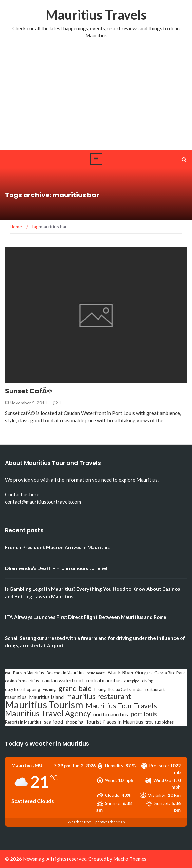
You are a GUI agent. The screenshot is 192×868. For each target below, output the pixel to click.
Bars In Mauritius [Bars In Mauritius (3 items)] (29, 673)
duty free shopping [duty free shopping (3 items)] (22, 689)
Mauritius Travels (96, 15)
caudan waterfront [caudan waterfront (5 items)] (62, 680)
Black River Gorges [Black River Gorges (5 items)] (130, 672)
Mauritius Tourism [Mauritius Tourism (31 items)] (44, 705)
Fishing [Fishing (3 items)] (49, 689)
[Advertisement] (96, 101)
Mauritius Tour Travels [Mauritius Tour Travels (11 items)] (121, 706)
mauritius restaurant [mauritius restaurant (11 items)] (99, 696)
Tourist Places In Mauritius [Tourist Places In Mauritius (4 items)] (115, 722)
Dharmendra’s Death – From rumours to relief (57, 568)
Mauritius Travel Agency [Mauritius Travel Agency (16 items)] (48, 713)
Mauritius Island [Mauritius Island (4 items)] (46, 697)
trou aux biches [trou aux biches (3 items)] (160, 722)
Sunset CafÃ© (29, 391)
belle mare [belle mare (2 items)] (96, 673)
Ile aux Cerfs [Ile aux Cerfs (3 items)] (119, 689)
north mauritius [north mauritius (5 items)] (111, 714)
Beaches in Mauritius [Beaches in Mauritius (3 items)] (65, 673)
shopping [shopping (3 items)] (74, 722)
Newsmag (34, 859)
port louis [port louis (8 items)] (144, 714)
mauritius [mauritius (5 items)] (16, 697)
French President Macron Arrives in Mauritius (57, 547)
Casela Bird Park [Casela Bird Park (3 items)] (170, 673)
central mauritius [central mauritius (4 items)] (104, 681)
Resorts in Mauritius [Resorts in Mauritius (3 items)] (23, 722)
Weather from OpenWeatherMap (96, 822)
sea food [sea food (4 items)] (53, 722)
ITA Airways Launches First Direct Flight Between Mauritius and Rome (86, 617)
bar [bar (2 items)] (8, 673)
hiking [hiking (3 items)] (100, 689)
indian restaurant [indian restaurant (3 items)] (149, 689)
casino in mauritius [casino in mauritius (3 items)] (22, 681)
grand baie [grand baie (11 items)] (75, 688)
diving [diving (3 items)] (148, 681)
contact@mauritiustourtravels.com (43, 502)
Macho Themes (130, 859)
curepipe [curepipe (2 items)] (132, 681)
